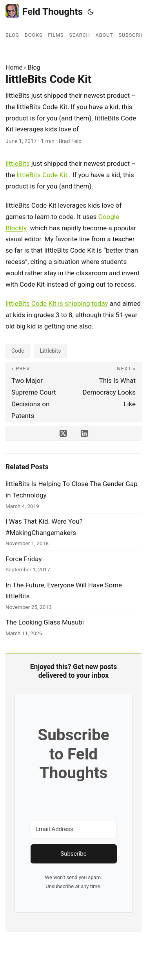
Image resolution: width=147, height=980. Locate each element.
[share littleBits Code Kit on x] (63, 433)
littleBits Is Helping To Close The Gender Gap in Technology (72, 489)
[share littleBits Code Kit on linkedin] (84, 433)
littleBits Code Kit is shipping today (57, 303)
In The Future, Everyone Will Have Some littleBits (64, 591)
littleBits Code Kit (42, 175)
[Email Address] (74, 829)
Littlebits (50, 351)
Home (14, 67)
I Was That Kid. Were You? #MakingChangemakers (44, 527)
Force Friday (24, 559)
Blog (34, 67)
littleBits (18, 163)
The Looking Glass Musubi (45, 622)
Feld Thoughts (44, 11)
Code (18, 351)
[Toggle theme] (91, 12)
